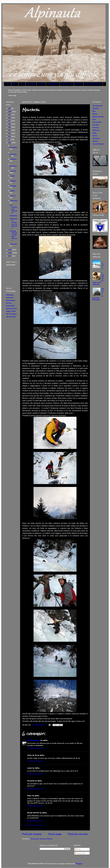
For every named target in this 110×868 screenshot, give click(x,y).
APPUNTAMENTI (53, 84)
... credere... (103, 265)
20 (10, 112)
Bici (94, 111)
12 (10, 136)
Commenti (80, 853)
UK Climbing (11, 314)
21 (10, 108)
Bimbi (95, 114)
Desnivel (10, 297)
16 (10, 124)
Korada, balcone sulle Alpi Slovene (14, 236)
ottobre (13, 159)
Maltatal (13, 216)
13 (10, 133)
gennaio (14, 244)
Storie (95, 141)
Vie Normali (11, 317)
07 (10, 256)
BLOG (8, 84)
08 (10, 253)
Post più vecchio (78, 834)
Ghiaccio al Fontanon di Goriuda (14, 223)
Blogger (79, 864)
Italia (95, 133)
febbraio (14, 201)
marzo (13, 196)
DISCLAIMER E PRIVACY (93, 84)
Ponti (95, 136)
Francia (96, 127)
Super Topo (11, 311)
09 (10, 250)
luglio (13, 176)
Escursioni (97, 122)
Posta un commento (33, 825)
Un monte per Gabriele (14, 209)
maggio (13, 186)
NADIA (15, 84)
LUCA (22, 84)
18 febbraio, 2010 (35, 789)
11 (10, 140)
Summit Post (11, 308)
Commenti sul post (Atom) (41, 839)
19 (10, 115)
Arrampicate (98, 106)
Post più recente (32, 834)
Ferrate (96, 125)
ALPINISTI (41, 84)
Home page (55, 834)
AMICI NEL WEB (67, 84)
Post (78, 849)
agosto (13, 171)
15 (10, 127)
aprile (13, 191)
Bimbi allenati (98, 117)
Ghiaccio (96, 130)
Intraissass (11, 300)
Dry (94, 119)
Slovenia (96, 138)
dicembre (13, 147)
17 (10, 121)
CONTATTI (79, 84)
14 (10, 130)
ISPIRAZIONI (31, 84)
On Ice (9, 303)
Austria (96, 108)
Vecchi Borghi (98, 144)
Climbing (10, 295)
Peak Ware (10, 306)
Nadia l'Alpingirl (34, 740)
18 (10, 118)
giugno (13, 181)
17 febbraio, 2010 (35, 761)
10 (10, 143)
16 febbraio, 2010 (35, 748)
